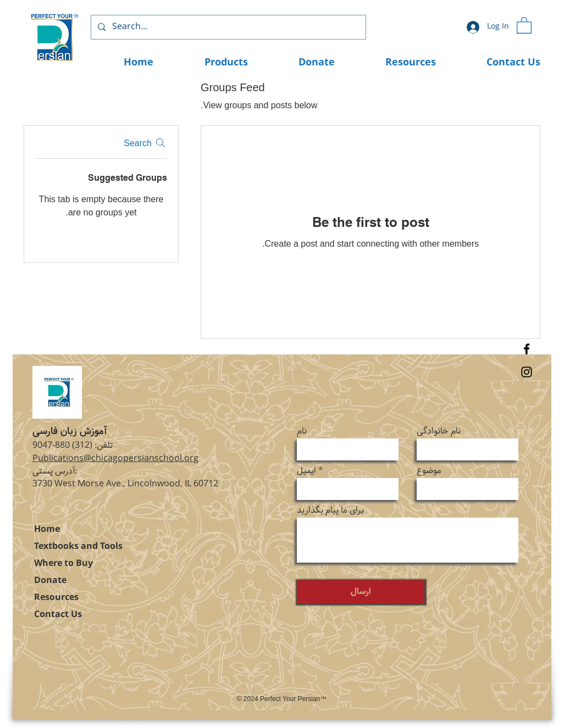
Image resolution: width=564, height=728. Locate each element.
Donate (50, 580)
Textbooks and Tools (78, 546)
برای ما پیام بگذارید (330, 510)
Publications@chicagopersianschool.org (115, 459)
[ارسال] (361, 592)
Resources (56, 598)
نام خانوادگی (439, 431)
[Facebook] (527, 349)
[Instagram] (527, 372)
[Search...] (227, 27)
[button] (524, 25)
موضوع (429, 471)
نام (302, 431)
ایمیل (306, 471)
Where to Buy (63, 563)
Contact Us (58, 615)
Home (47, 529)
